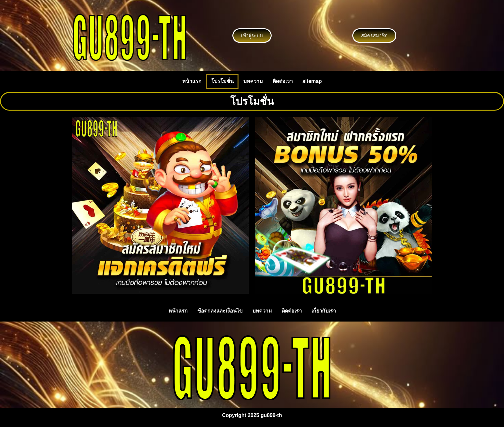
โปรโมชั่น (222, 81)
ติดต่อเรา (283, 81)
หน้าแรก (192, 81)
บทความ (253, 81)
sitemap (312, 81)
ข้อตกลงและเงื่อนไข (220, 311)
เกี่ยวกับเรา (324, 311)
